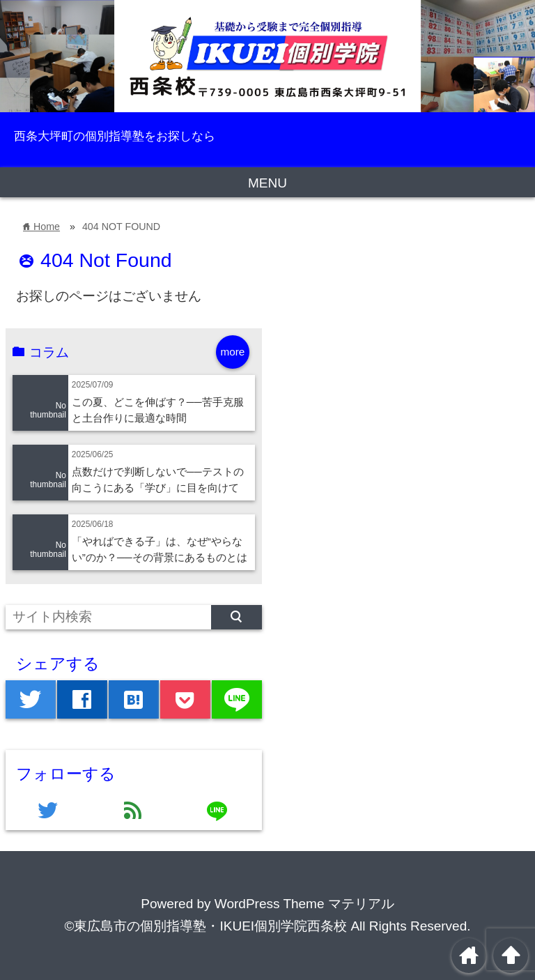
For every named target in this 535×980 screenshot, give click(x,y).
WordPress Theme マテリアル (304, 904)
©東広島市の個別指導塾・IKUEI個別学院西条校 (206, 926)
